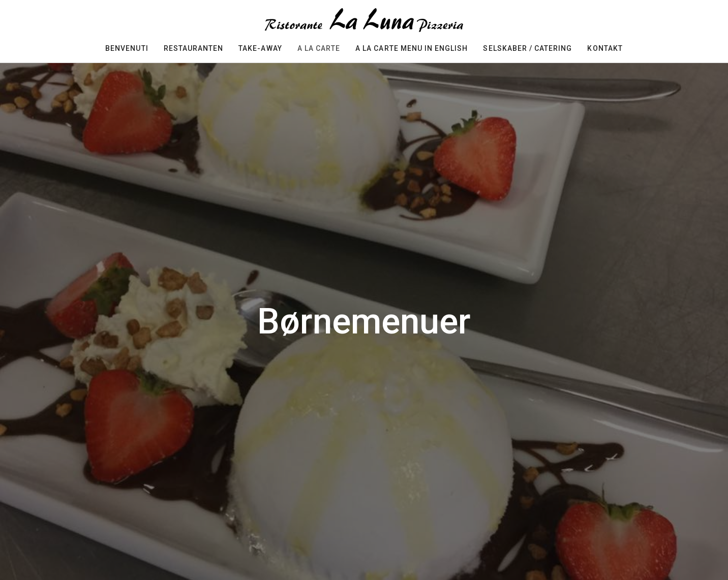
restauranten (194, 48)
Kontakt (605, 48)
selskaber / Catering (527, 48)
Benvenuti (127, 48)
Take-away (260, 48)
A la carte (319, 48)
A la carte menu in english (412, 48)
